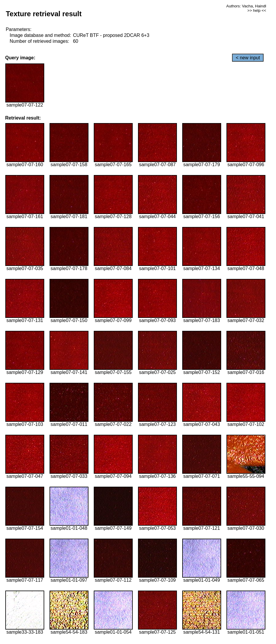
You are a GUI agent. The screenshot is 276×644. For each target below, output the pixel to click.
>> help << (257, 10)
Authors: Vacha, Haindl (246, 6)
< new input (248, 58)
